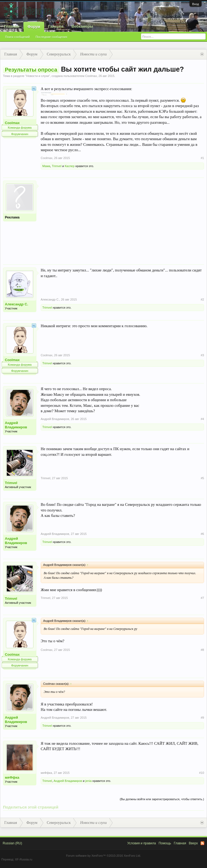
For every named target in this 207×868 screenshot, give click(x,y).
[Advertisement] (122, 218)
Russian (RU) (12, 843)
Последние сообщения (51, 37)
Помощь (165, 843)
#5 (202, 478)
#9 (202, 718)
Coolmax (91, 76)
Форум (34, 27)
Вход (196, 4)
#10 (202, 773)
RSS (202, 843)
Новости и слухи (37, 76)
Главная (12, 26)
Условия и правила (142, 843)
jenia (89, 781)
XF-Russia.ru (23, 859)
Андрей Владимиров (16, 425)
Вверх (193, 843)
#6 (202, 534)
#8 (202, 650)
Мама (46, 166)
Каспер (70, 166)
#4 (202, 419)
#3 (202, 355)
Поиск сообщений (17, 37)
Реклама (12, 217)
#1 (202, 158)
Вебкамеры (82, 26)
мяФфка (12, 777)
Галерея (56, 26)
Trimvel (57, 166)
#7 (202, 598)
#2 (202, 299)
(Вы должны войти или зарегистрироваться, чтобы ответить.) (162, 799)
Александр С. (16, 304)
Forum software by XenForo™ (103, 856)
